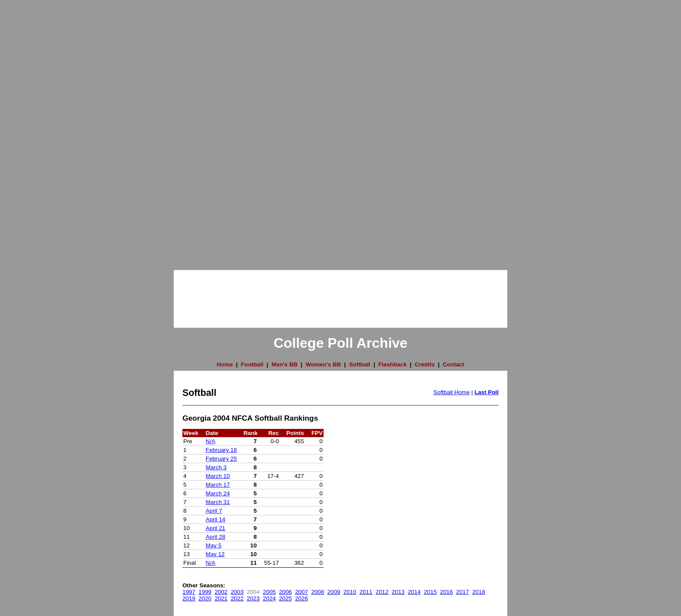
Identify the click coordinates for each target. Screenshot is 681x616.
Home (225, 364)
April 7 (214, 511)
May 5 (214, 545)
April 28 (216, 537)
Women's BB (323, 364)
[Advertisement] (35, 130)
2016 (446, 592)
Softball (360, 364)
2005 (269, 592)
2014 (414, 592)
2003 (237, 592)
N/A (211, 441)
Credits (425, 364)
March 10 (218, 476)
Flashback (392, 364)
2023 (253, 598)
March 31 (218, 502)
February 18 (221, 450)
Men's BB (284, 364)
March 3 (216, 467)
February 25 (221, 459)
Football (252, 364)
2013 (398, 592)
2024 (269, 598)
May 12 (215, 554)
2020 (205, 598)
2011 (366, 592)
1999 (205, 592)
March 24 (218, 493)
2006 (285, 592)
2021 (221, 598)
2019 (189, 598)
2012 (382, 592)
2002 (221, 592)
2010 (350, 592)
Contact (453, 364)
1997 (189, 592)
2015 (430, 592)
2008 (318, 592)
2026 (301, 598)
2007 (301, 592)
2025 (285, 598)
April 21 (216, 528)
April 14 (216, 519)
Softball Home (452, 392)
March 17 (218, 485)
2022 (237, 598)
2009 (334, 592)
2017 (463, 592)
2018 (479, 592)
